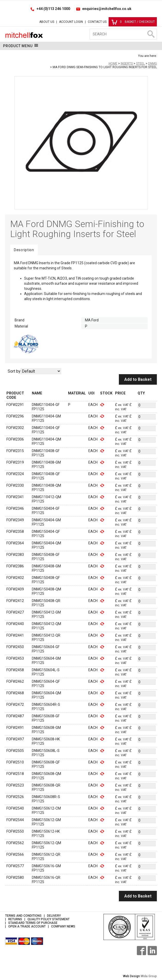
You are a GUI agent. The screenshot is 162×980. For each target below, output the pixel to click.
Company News (63, 926)
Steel (140, 64)
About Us (47, 22)
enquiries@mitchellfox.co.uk (107, 9)
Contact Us (97, 22)
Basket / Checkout (133, 22)
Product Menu (21, 46)
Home (113, 64)
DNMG (153, 64)
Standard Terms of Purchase (33, 923)
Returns (15, 919)
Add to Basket (138, 379)
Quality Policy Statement (49, 919)
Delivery (54, 916)
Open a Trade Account (27, 926)
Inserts (127, 64)
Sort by (14, 371)
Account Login (71, 22)
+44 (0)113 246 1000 (53, 9)
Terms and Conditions (23, 916)
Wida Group (149, 976)
